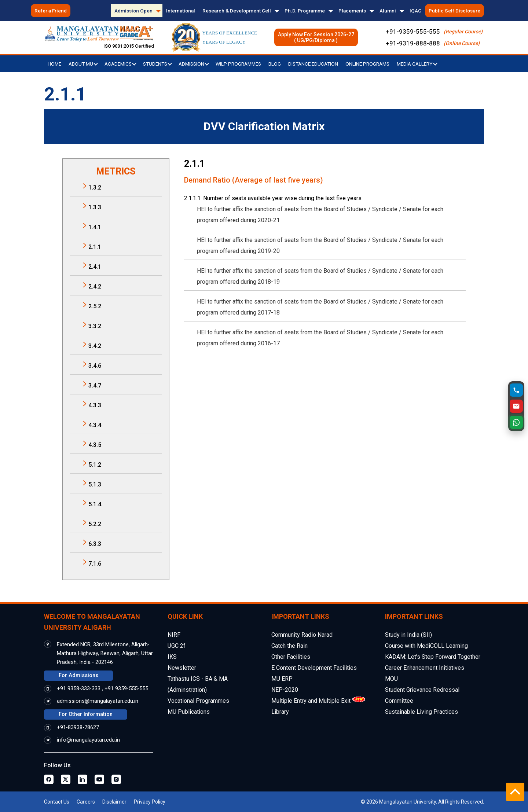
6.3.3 (95, 544)
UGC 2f (177, 646)
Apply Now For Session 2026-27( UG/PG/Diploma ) (316, 37)
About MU (83, 64)
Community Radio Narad (302, 635)
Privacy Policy (150, 802)
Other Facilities (291, 657)
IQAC (415, 11)
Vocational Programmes (198, 701)
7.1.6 (95, 564)
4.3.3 (95, 405)
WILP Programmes (238, 64)
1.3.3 (95, 207)
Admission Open (133, 11)
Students (157, 64)
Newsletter (182, 668)
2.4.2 (95, 286)
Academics (120, 64)
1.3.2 (95, 188)
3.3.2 (95, 326)
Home (54, 64)
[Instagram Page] (116, 779)
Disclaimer (114, 802)
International (181, 11)
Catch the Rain (289, 646)
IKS (172, 657)
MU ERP (282, 679)
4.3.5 (95, 445)
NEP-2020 (285, 690)
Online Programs (367, 64)
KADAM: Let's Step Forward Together (433, 657)
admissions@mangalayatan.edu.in (98, 701)
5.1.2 (95, 465)
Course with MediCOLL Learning (426, 646)
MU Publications (189, 712)
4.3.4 (95, 425)
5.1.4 (95, 504)
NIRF (174, 635)
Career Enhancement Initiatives (425, 668)
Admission (194, 64)
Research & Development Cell (237, 11)
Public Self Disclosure (454, 11)
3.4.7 (95, 385)
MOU (391, 679)
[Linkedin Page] (82, 779)
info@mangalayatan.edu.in (88, 740)
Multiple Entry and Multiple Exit (311, 701)
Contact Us (57, 802)
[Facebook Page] (49, 779)
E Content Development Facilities (314, 668)
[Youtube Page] (99, 779)
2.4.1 (95, 267)
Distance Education (313, 64)
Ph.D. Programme (305, 11)
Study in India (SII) (408, 635)
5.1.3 (95, 484)
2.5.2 (95, 306)
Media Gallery (417, 64)
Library (280, 712)
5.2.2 (95, 524)
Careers (86, 802)
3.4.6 (95, 366)
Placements (352, 11)
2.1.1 (95, 247)
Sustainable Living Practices (421, 712)
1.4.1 (95, 227)
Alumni (388, 11)
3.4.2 (95, 346)
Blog (275, 64)
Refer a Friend (51, 11)
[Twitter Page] (66, 779)
